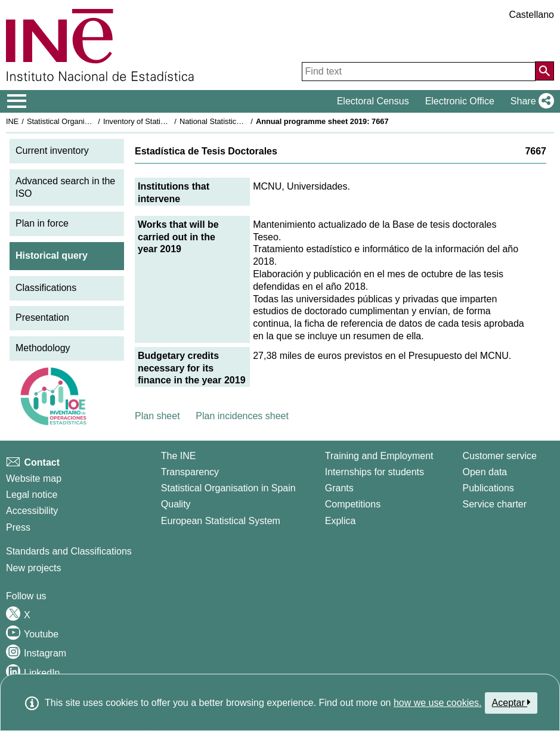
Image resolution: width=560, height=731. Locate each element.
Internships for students (375, 472)
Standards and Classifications (69, 551)
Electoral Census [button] (373, 101)
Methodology (43, 348)
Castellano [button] (531, 15)
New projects (33, 568)
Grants (339, 488)
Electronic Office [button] (460, 101)
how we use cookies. (438, 703)
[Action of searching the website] (544, 71)
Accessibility (32, 511)
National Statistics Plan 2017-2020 (238, 121)
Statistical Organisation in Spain (81, 121)
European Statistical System (221, 521)
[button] (530, 101)
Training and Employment (379, 456)
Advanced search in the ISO (65, 187)
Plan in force (42, 223)
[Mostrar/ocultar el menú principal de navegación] (17, 101)
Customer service (500, 456)
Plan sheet (157, 416)
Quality (176, 504)
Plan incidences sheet (242, 416)
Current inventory (52, 151)
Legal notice (32, 495)
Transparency (190, 472)
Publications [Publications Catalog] (488, 488)
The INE (179, 456)
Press (18, 527)
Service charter (495, 504)
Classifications (46, 288)
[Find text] (419, 72)
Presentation (42, 318)
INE (12, 121)
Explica (341, 521)
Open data (485, 472)
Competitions (353, 504)
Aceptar (511, 702)
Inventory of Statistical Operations (160, 121)
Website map (34, 478)
